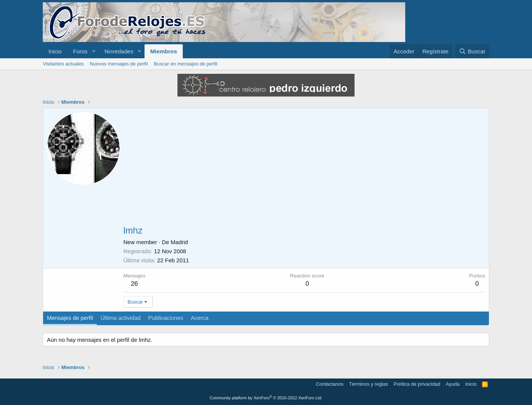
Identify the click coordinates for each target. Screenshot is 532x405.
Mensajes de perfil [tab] (70, 318)
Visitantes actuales (63, 64)
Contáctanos (330, 384)
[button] (93, 51)
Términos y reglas (368, 384)
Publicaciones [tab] (166, 318)
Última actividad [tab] (121, 318)
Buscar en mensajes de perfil (185, 64)
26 (135, 284)
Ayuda (453, 384)
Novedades (119, 51)
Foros (80, 51)
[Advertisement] (304, 169)
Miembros (164, 51)
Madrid (179, 242)
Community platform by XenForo (266, 398)
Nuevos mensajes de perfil (119, 64)
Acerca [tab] (200, 318)
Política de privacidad (417, 384)
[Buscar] (472, 51)
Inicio (55, 51)
